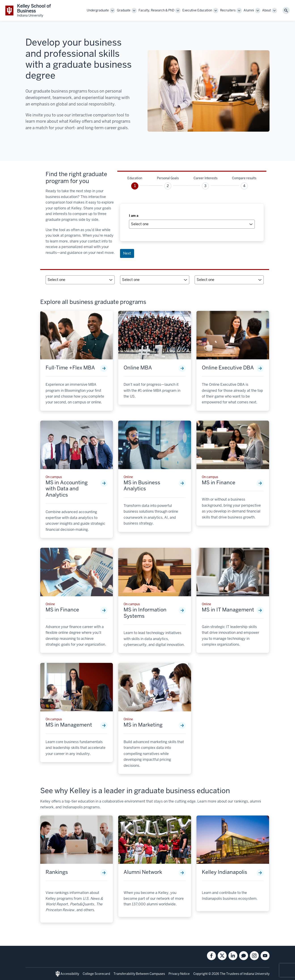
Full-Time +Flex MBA (70, 368)
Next (127, 253)
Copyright (200, 974)
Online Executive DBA (228, 368)
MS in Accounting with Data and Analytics (67, 489)
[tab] (135, 183)
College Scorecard (96, 974)
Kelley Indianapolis (224, 872)
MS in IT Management (228, 610)
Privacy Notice (179, 974)
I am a (134, 216)
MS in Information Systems (145, 613)
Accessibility (70, 974)
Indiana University (256, 974)
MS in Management (69, 725)
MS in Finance (219, 483)
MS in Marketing (143, 725)
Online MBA (138, 368)
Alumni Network (143, 872)
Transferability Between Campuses (139, 974)
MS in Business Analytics (142, 486)
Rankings (57, 872)
